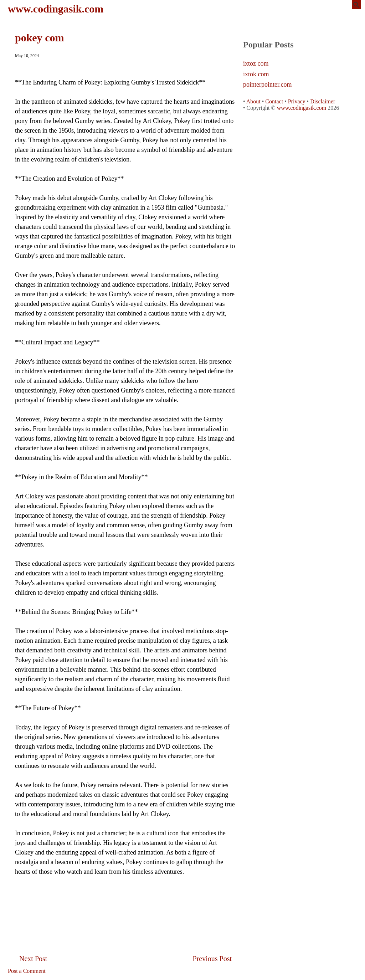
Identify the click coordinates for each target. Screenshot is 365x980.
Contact (274, 101)
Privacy (297, 101)
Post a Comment (27, 971)
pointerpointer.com (267, 85)
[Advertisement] (125, 902)
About (253, 101)
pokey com (40, 38)
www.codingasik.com (56, 9)
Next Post (33, 959)
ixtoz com (256, 64)
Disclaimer (323, 101)
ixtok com (256, 74)
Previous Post (212, 959)
